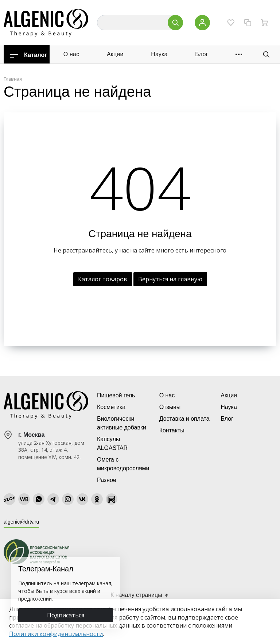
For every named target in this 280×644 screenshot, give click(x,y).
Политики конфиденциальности (56, 634)
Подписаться (66, 615)
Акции (115, 54)
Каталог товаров (103, 279)
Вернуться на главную (170, 279)
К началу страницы (140, 595)
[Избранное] (231, 23)
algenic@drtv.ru (21, 522)
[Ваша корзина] (264, 23)
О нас (71, 54)
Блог (201, 54)
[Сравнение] (248, 23)
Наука (159, 54)
